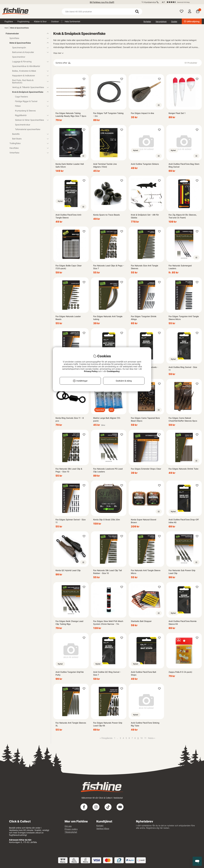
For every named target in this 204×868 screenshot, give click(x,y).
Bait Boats (29, 139)
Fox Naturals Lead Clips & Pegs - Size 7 (109, 267)
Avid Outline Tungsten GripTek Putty (70, 673)
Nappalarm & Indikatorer (29, 75)
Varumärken (161, 21)
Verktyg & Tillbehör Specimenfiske (29, 87)
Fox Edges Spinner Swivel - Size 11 (71, 521)
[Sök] (102, 12)
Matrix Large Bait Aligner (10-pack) (107, 419)
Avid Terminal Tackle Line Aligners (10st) (105, 165)
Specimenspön (29, 47)
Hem (6, 28)
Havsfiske (27, 148)
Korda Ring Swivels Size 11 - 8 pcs (70, 419)
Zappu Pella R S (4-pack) (180, 672)
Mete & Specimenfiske (19, 28)
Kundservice (150, 2)
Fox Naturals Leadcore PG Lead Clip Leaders (108, 470)
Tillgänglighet (71, 832)
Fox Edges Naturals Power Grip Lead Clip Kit (108, 724)
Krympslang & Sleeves (25, 111)
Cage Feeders (21, 97)
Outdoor (55, 21)
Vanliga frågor (103, 828)
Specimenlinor (19, 57)
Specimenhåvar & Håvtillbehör (26, 66)
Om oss (68, 826)
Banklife (29, 134)
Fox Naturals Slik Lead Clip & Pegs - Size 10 (69, 470)
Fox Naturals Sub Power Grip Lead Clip (182, 572)
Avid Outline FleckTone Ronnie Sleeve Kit (183, 623)
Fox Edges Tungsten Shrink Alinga (144, 318)
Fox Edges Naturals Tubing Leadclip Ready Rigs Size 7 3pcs (71, 115)
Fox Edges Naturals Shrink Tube (183, 469)
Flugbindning (23, 21)
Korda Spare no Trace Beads (107, 215)
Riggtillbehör (30, 115)
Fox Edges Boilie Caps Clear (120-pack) (69, 267)
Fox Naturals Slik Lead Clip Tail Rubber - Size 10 (107, 572)
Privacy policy (71, 829)
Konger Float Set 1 (177, 113)
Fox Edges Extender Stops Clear (146, 469)
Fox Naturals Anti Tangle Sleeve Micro (146, 572)
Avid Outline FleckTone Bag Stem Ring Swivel (184, 165)
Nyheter (147, 21)
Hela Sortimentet (72, 21)
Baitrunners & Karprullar (29, 52)
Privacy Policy (91, 371)
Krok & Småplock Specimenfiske (29, 92)
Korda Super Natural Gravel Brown (144, 521)
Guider (174, 21)
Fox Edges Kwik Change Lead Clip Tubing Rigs (69, 623)
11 (145, 738)
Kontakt (100, 825)
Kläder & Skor (40, 21)
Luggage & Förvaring (29, 61)
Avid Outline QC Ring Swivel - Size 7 (107, 673)
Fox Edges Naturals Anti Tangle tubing (108, 318)
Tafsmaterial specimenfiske (28, 129)
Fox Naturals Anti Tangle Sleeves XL (71, 724)
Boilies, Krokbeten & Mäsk (29, 71)
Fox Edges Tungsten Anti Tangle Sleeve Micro (184, 318)
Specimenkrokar (23, 125)
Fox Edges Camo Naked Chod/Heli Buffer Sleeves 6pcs (183, 419)
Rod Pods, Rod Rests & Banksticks (29, 81)
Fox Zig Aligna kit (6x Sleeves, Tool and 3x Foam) (183, 216)
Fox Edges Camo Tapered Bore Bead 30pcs (145, 419)
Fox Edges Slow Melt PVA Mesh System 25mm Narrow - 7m (108, 623)
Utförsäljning (192, 21)
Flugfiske (9, 21)
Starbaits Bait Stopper (141, 621)
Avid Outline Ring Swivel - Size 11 (183, 369)
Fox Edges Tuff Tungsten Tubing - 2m (108, 115)
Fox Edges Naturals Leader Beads (68, 318)
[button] (180, 2)
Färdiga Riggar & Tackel (30, 101)
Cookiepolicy (113, 371)
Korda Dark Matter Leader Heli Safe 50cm (70, 165)
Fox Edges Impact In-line (142, 113)
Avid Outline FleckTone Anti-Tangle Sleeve (69, 216)
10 (142, 738)
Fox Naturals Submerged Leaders (180, 267)
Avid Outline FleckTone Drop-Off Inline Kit (184, 521)
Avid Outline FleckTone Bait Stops (144, 673)
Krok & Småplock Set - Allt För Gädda (145, 216)
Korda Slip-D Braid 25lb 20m (107, 520)
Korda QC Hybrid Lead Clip (68, 570)
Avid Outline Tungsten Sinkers (145, 164)
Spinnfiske (27, 38)
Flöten (30, 106)
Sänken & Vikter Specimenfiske (30, 120)
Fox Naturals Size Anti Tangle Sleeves (144, 267)
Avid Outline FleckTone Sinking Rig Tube (145, 724)
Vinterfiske (27, 153)
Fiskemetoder (25, 33)
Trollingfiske (27, 143)
